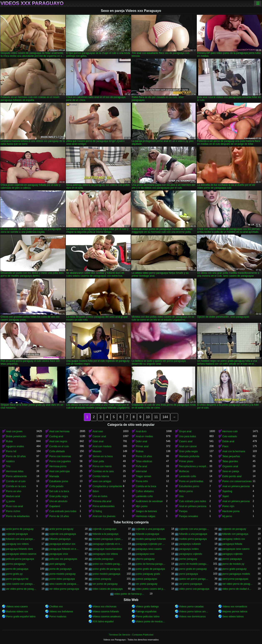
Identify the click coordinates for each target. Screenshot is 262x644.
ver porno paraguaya (190, 584)
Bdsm (96, 491)
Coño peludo (56, 486)
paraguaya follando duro (19, 549)
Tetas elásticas (144, 461)
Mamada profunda (189, 456)
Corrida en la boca (146, 486)
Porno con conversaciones (237, 481)
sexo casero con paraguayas (21, 584)
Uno (181, 496)
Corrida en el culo (59, 446)
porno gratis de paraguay (106, 569)
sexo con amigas (102, 481)
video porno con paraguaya (194, 589)
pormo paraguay (188, 559)
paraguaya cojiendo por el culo (151, 544)
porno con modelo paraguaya (108, 564)
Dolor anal (141, 441)
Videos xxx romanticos (235, 607)
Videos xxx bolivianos (61, 612)
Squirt (226, 496)
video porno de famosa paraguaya (129, 594)
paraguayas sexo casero (236, 549)
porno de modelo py (233, 564)
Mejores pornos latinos (235, 612)
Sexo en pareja (231, 471)
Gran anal (98, 441)
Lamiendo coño (187, 476)
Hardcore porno (231, 511)
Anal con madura (102, 446)
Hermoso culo (230, 431)
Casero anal (186, 441)
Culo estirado (230, 436)
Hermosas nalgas (145, 516)
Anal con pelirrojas (59, 471)
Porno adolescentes (104, 506)
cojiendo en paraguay (234, 529)
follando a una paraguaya (193, 534)
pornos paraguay (102, 579)
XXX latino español (103, 622)
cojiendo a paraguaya (105, 529)
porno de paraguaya (17, 569)
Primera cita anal (102, 501)
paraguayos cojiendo (190, 554)
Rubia (9, 441)
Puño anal (141, 466)
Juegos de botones (146, 511)
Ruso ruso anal (14, 506)
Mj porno (227, 516)
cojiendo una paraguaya (62, 534)
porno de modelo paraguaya (194, 564)
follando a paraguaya (147, 534)
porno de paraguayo (60, 569)
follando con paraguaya (235, 534)
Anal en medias (144, 436)
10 (148, 417)
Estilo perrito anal (232, 476)
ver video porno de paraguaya (21, 589)
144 (165, 417)
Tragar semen (143, 476)
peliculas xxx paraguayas (63, 559)
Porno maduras (58, 617)
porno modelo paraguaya (106, 574)
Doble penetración (16, 436)
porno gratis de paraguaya (150, 569)
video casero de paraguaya (108, 589)
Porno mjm (228, 506)
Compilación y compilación (107, 486)
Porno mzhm (13, 511)
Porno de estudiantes (18, 516)
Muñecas (184, 471)
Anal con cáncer (188, 446)
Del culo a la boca (59, 491)
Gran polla (98, 461)
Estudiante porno (59, 481)
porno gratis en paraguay (193, 569)
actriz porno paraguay (61, 529)
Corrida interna (101, 476)
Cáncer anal (99, 436)
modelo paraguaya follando (151, 539)
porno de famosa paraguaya (151, 564)
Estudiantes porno (189, 486)
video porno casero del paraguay (151, 589)
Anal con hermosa (59, 431)
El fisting (97, 511)
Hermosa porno (58, 466)
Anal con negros (58, 441)
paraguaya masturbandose (107, 549)
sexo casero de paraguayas (64, 584)
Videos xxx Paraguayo (32, 3)
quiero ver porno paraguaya (194, 579)
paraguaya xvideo (189, 549)
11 (156, 417)
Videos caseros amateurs (107, 617)
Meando (97, 451)
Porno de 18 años (16, 456)
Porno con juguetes (60, 461)
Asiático (10, 461)
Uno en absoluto (58, 501)
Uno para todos (187, 436)
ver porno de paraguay (105, 584)
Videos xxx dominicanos (192, 617)
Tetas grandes (230, 461)
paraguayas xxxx (145, 554)
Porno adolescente (16, 476)
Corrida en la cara (16, 486)
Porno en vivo (14, 491)
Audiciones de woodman (149, 501)
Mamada (54, 476)
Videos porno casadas (191, 607)
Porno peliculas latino (148, 617)
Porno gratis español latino (21, 617)
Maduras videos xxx (17, 612)
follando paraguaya (60, 539)
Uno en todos (100, 496)
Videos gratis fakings (147, 607)
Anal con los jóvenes (104, 516)
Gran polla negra (188, 451)
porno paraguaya (188, 574)
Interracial (141, 471)
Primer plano (186, 461)
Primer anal (142, 446)
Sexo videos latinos (233, 617)
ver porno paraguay (147, 584)
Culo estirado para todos (193, 501)
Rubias (140, 451)
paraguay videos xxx (234, 539)
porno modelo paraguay (62, 574)
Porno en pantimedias (191, 481)
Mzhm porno (186, 491)
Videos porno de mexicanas (151, 622)
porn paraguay (57, 564)
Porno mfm (142, 481)
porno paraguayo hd (17, 579)
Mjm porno (142, 506)
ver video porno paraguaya (64, 589)
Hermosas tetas (15, 471)
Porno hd (11, 451)
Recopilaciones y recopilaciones (194, 466)
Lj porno (10, 501)
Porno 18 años (144, 456)
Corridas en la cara (103, 471)
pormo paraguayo (16, 564)
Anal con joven (14, 431)
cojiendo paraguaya (17, 534)
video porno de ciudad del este (238, 589)
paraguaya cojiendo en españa (108, 544)
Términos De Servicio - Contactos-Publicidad (131, 635)
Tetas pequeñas (231, 456)
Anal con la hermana (234, 451)
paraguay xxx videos (17, 544)
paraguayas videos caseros (21, 554)
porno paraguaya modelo (236, 574)
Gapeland (55, 506)
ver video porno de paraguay (238, 584)
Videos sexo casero (17, 607)
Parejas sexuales (188, 516)
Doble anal (228, 441)
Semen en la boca (103, 456)
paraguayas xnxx (59, 554)
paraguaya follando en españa (64, 549)
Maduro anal (13, 496)
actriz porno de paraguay (20, 529)
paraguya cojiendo (233, 554)
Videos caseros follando (106, 612)
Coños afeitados (145, 491)
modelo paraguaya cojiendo (108, 539)
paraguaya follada (232, 544)
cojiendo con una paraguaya (194, 529)
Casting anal (56, 436)
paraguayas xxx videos (105, 554)
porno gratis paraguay (234, 569)
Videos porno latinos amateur (194, 612)
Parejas (183, 511)
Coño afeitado (57, 451)
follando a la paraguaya (106, 534)
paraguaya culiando (190, 544)
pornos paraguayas (146, 579)
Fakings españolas (146, 612)
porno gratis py (14, 574)
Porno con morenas (60, 456)
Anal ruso (98, 431)
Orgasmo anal (230, 466)
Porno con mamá (102, 466)
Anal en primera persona (236, 486)
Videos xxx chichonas (105, 607)
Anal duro (141, 431)
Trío (8, 466)
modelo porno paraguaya (193, 539)
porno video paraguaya (62, 579)
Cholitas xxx (56, 607)
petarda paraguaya (103, 559)
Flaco (225, 446)
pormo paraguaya (232, 559)
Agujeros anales (15, 446)
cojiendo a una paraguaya (150, 529)
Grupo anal (185, 431)
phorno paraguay (145, 559)
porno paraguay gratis (148, 574)
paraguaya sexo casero (149, 549)
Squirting (227, 491)
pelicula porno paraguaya (20, 559)
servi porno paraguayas (235, 579)
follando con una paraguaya (21, 539)
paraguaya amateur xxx (62, 544)
